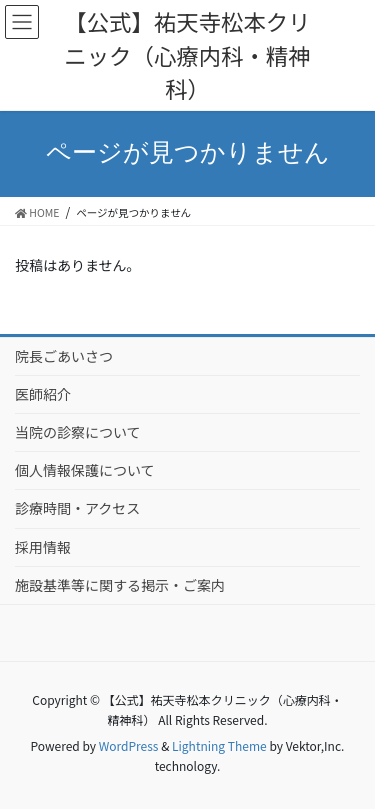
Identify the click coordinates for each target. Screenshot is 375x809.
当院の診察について (78, 432)
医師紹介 (43, 394)
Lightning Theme (219, 745)
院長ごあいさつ (64, 356)
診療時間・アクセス (77, 508)
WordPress (129, 745)
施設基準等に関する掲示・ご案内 (120, 585)
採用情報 (43, 547)
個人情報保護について (85, 470)
